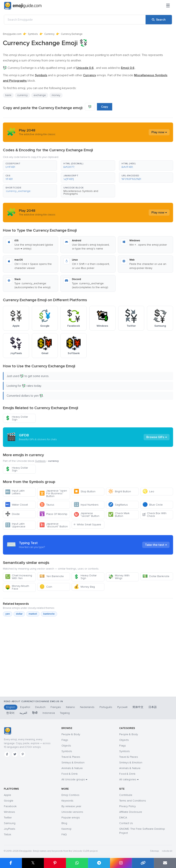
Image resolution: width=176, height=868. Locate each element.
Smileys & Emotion (73, 763)
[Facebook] (7, 754)
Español (25, 707)
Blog (64, 823)
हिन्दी (35, 713)
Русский (122, 707)
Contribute (126, 795)
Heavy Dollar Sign (16, 418)
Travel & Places (71, 757)
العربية (23, 713)
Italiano (70, 707)
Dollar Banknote (156, 576)
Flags (65, 740)
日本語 (153, 707)
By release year (71, 806)
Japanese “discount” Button (54, 525)
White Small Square (87, 525)
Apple (8, 795)
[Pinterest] (23, 754)
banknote (49, 614)
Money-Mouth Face (17, 587)
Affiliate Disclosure (131, 812)
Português (106, 707)
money (56, 95)
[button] (30, 165)
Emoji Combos (70, 795)
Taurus (47, 505)
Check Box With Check (154, 515)
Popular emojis (71, 818)
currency (22, 95)
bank (8, 95)
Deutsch (40, 707)
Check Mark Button (119, 515)
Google (9, 801)
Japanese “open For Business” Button (53, 493)
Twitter (8, 818)
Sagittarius (118, 505)
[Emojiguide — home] (23, 6)
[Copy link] (143, 863)
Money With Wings (119, 577)
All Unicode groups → (74, 779)
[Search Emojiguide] (75, 20)
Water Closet (16, 505)
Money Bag (84, 587)
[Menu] (168, 6)
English (11, 707)
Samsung (10, 823)
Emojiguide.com (12, 34)
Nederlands (87, 707)
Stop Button (85, 491)
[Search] (159, 20)
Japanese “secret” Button (87, 515)
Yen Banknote (52, 576)
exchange (40, 95)
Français (56, 707)
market (33, 614)
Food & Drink (70, 774)
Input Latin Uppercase (15, 525)
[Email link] (165, 863)
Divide (12, 514)
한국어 (10, 713)
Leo (148, 491)
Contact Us (126, 823)
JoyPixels (10, 829)
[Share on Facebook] (11, 863)
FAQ (64, 834)
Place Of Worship (53, 514)
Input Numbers (86, 505)
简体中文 (138, 707)
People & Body (71, 734)
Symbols (33, 34)
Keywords (67, 801)
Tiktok (8, 834)
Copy (105, 107)
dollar (19, 614)
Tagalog (65, 713)
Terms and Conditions (133, 801)
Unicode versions (72, 812)
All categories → (129, 779)
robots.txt (167, 851)
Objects (66, 746)
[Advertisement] (88, 665)
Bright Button (120, 491)
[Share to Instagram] (121, 863)
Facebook (10, 806)
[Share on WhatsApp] (77, 863)
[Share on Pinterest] (55, 863)
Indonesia (49, 713)
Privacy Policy (128, 806)
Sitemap (154, 851)
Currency (49, 34)
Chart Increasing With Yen (19, 577)
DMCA (123, 818)
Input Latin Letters (15, 492)
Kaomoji (66, 829)
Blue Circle (153, 505)
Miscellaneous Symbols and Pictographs (81, 192)
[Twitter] (15, 754)
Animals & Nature (72, 768)
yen (8, 614)
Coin (46, 587)
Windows (9, 812)
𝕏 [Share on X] (33, 863)
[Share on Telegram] (99, 863)
